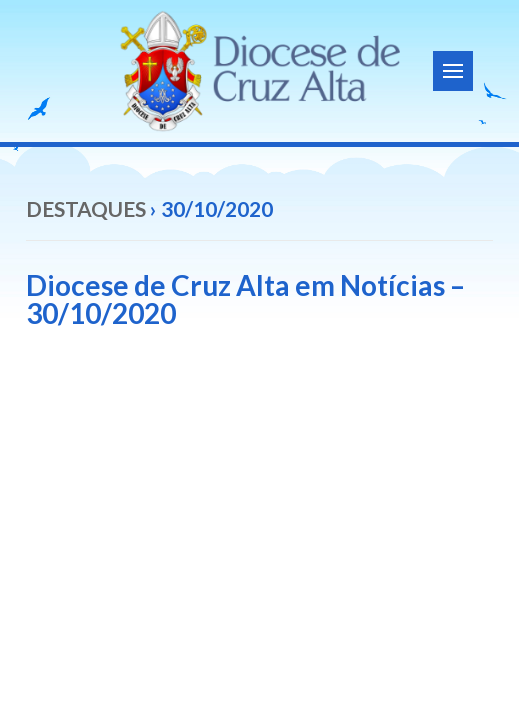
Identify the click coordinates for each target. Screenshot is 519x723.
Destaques (86, 208)
